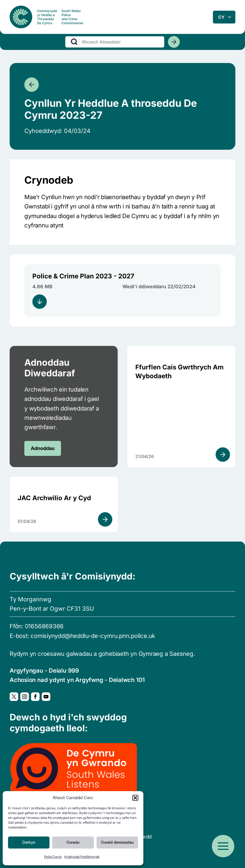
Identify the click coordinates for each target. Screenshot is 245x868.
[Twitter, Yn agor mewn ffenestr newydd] (14, 697)
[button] (135, 798)
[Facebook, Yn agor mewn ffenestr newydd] (35, 697)
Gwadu (73, 842)
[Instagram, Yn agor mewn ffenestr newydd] (25, 697)
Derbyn (29, 842)
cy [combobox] (221, 18)
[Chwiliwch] (174, 45)
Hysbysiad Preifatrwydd (82, 857)
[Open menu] (223, 846)
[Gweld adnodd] (223, 455)
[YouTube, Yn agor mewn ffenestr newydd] (46, 697)
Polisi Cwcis (53, 857)
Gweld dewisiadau (117, 842)
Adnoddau (43, 448)
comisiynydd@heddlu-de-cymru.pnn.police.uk (93, 636)
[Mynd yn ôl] (32, 85)
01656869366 (44, 626)
